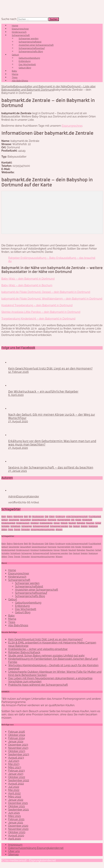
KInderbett (87, 520)
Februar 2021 (16, 819)
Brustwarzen (38, 517)
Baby (14, 71)
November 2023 (18, 748)
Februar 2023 (16, 771)
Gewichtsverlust (39, 520)
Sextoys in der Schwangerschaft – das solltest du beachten (51, 468)
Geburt (15, 55)
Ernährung (60, 517)
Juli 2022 (14, 787)
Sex (71, 526)
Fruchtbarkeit (95, 517)
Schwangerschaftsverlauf (32, 48)
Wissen (59, 530)
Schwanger (27, 526)
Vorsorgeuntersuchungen (43, 530)
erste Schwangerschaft (77, 517)
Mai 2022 (14, 790)
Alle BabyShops (20, 81)
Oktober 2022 (17, 777)
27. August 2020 (18, 421)
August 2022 (16, 784)
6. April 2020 (16, 395)
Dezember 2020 (18, 826)
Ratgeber (81, 523)
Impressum (15, 845)
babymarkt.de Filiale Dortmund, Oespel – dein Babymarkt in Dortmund (46, 292)
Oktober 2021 (17, 806)
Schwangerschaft (21, 35)
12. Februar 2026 (18, 372)
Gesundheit (25, 520)
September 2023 (19, 754)
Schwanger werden (29, 38)
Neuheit (72, 523)
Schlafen (5, 526)
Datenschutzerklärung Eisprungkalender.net (36, 848)
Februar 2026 (17, 732)
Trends (17, 530)
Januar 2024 (16, 741)
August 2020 (16, 835)
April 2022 (14, 793)
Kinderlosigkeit (8, 523)
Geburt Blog (25, 68)
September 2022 (19, 780)
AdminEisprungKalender (24, 496)
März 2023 (15, 767)
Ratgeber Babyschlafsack (24, 652)
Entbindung (25, 61)
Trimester (25, 530)
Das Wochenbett (27, 64)
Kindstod (35, 523)
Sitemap (13, 854)
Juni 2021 (14, 813)
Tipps (15, 77)
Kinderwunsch (19, 32)
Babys (10, 517)
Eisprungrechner (20, 29)
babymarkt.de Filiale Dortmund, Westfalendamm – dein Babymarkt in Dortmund (52, 299)
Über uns (14, 851)
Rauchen (90, 523)
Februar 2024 (17, 738)
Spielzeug (93, 526)
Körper (57, 523)
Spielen (84, 526)
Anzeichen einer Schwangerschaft (36, 45)
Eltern (52, 517)
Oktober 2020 (17, 832)
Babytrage (18, 517)
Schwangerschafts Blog (31, 51)
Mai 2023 (14, 764)
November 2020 (18, 829)
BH (30, 517)
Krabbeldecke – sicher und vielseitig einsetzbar (38, 649)
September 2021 (18, 810)
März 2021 (15, 816)
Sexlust (76, 526)
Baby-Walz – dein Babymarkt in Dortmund (28, 279)
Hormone (52, 520)
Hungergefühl (64, 520)
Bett (26, 517)
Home (15, 26)
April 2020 (15, 839)
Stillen (4, 530)
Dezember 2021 (18, 803)
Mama (15, 74)
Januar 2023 (16, 774)
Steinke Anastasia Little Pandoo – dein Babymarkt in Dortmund (41, 312)
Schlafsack (16, 526)
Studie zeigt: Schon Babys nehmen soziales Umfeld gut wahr (46, 656)
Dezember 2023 (18, 745)
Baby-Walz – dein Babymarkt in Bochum (27, 285)
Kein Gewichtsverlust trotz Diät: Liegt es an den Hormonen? (50, 369)
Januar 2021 (16, 823)
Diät (47, 517)
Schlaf (98, 523)
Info (73, 520)
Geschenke (14, 520)
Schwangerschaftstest (30, 42)
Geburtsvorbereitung (29, 58)
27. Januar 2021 (18, 471)
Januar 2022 (16, 800)
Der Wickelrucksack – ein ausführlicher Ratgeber (43, 392)
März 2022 (15, 797)
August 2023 (16, 758)
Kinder (78, 520)
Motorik (64, 523)
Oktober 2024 (17, 735)
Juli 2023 (14, 761)
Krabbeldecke (46, 523)
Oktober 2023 (17, 751)
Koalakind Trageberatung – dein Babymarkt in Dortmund (37, 305)
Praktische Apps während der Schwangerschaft (38, 685)
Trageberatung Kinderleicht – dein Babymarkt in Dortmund (38, 319)
